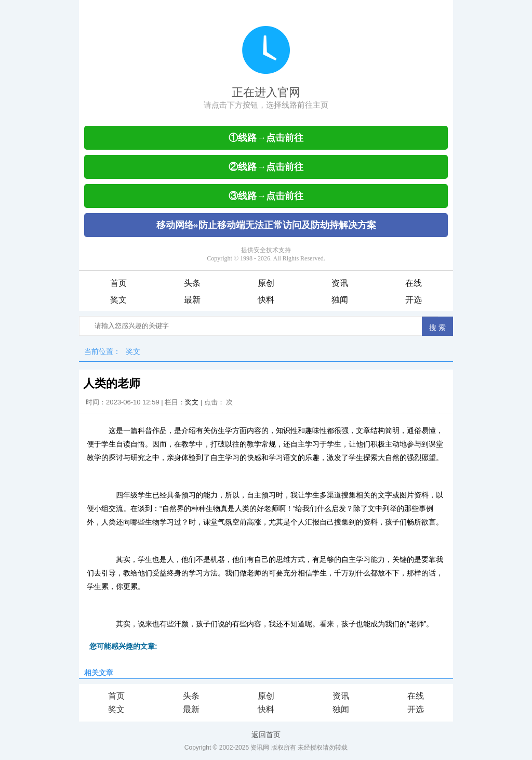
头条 (192, 283)
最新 (192, 300)
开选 (414, 300)
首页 (118, 283)
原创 (266, 283)
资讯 (340, 283)
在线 (414, 283)
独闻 (340, 300)
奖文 (118, 300)
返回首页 (266, 735)
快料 (266, 300)
